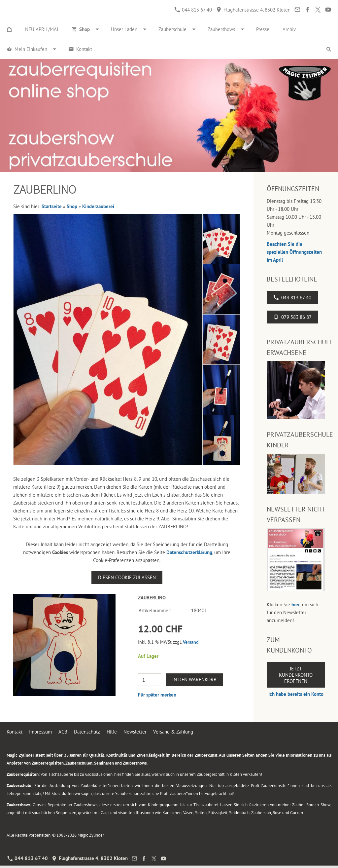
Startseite (52, 206)
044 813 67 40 (193, 10)
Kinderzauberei (98, 206)
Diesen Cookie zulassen (127, 577)
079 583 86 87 (292, 317)
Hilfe (112, 732)
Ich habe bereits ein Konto (296, 694)
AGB (63, 732)
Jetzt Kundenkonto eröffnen (296, 675)
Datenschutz (87, 732)
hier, (296, 604)
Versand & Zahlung (173, 732)
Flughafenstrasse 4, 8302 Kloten (253, 10)
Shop (72, 206)
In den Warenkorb (194, 679)
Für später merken (157, 695)
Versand (191, 642)
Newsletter (135, 732)
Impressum (40, 732)
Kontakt (15, 732)
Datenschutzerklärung (189, 552)
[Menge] (150, 680)
